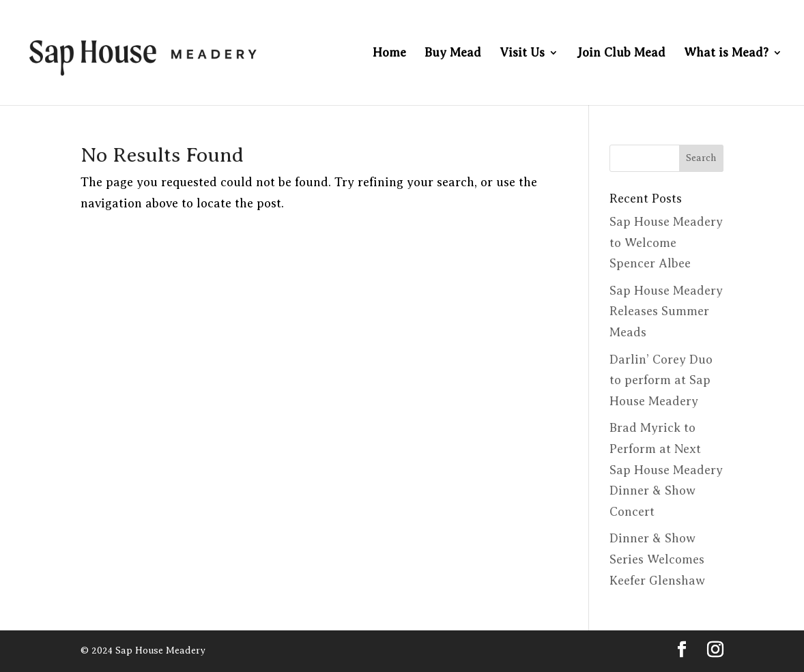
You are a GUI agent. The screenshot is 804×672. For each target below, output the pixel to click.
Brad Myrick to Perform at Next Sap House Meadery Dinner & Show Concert (666, 469)
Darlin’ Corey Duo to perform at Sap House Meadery (661, 380)
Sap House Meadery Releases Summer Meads (666, 311)
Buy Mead (453, 54)
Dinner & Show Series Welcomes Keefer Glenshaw (657, 559)
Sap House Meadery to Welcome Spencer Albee (666, 243)
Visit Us (522, 54)
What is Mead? (726, 54)
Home (389, 54)
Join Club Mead (621, 54)
